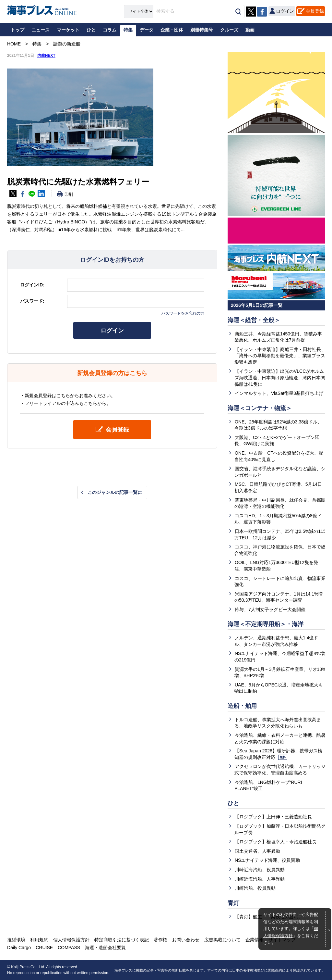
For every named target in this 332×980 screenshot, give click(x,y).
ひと (233, 803)
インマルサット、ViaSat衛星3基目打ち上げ (279, 393)
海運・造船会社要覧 (105, 948)
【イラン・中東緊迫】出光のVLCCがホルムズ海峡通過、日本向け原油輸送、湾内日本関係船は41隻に (280, 377)
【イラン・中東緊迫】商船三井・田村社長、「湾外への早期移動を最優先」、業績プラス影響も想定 (280, 356)
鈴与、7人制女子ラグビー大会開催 (270, 609)
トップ (18, 30)
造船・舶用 (242, 706)
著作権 (160, 940)
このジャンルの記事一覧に (115, 492)
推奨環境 (16, 940)
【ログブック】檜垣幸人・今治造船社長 (276, 842)
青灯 (233, 903)
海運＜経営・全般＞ (254, 320)
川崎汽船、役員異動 (255, 888)
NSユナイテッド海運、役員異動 (267, 860)
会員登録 (315, 11)
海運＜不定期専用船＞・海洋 (266, 624)
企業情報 (255, 940)
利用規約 (39, 940)
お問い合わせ (186, 940)
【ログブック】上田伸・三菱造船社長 (273, 817)
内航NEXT (46, 56)
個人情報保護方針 (71, 940)
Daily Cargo (19, 948)
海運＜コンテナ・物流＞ (260, 408)
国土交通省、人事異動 (257, 851)
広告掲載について (222, 940)
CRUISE (44, 948)
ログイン (112, 331)
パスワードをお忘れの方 (183, 313)
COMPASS (69, 948)
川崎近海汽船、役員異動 (260, 870)
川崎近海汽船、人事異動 (260, 879)
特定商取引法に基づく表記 (122, 940)
